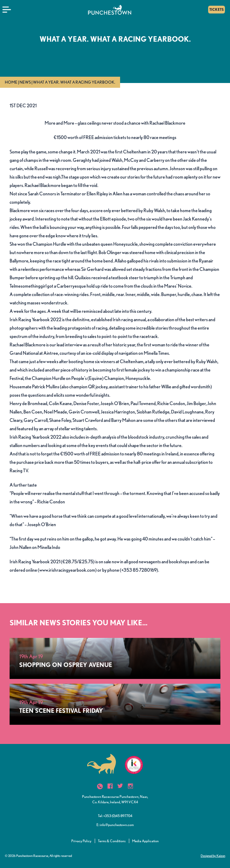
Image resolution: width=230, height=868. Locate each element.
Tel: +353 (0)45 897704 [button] (115, 816)
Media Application (145, 841)
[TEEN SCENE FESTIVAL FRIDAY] (115, 704)
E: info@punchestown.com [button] (115, 825)
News (25, 82)
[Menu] (7, 10)
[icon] (100, 786)
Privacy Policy (81, 841)
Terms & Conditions (112, 841)
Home (11, 82)
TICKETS (217, 9)
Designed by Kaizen (213, 856)
